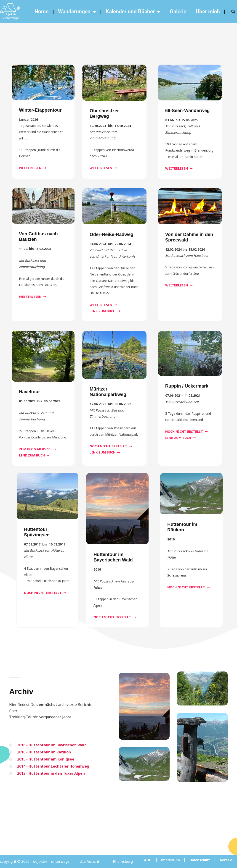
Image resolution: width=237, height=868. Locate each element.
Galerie (178, 12)
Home (41, 12)
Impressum (170, 860)
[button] (233, 12)
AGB (148, 860)
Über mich (208, 12)
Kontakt (226, 860)
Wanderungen (77, 12)
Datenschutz (200, 860)
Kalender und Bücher (133, 12)
